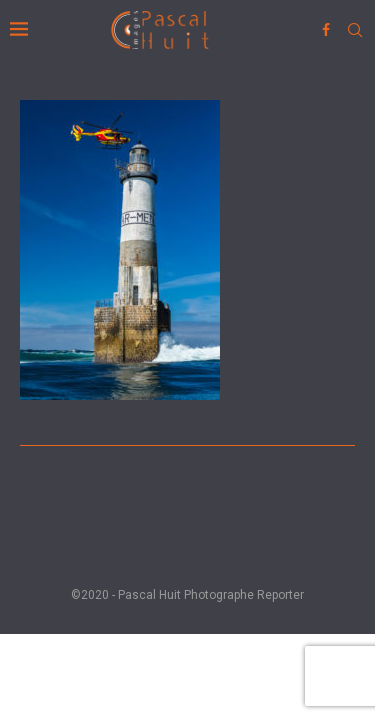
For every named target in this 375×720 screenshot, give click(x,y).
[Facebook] (326, 30)
